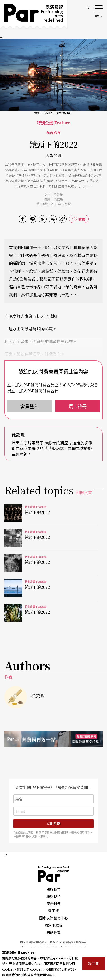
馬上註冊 (78, 406)
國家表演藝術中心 (53, 918)
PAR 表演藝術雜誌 (53, 874)
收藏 (82, 219)
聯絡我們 (53, 896)
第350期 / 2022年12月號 (54, 204)
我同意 (94, 964)
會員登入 (29, 406)
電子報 (53, 911)
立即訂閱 (53, 823)
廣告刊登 (53, 903)
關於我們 (53, 889)
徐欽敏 (58, 195)
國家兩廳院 (53, 925)
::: (88, 7)
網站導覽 (53, 932)
